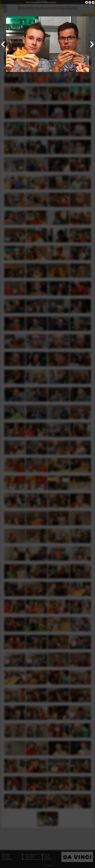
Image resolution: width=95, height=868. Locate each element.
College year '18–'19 (37, 2)
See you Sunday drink (50, 2)
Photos (28, 2)
